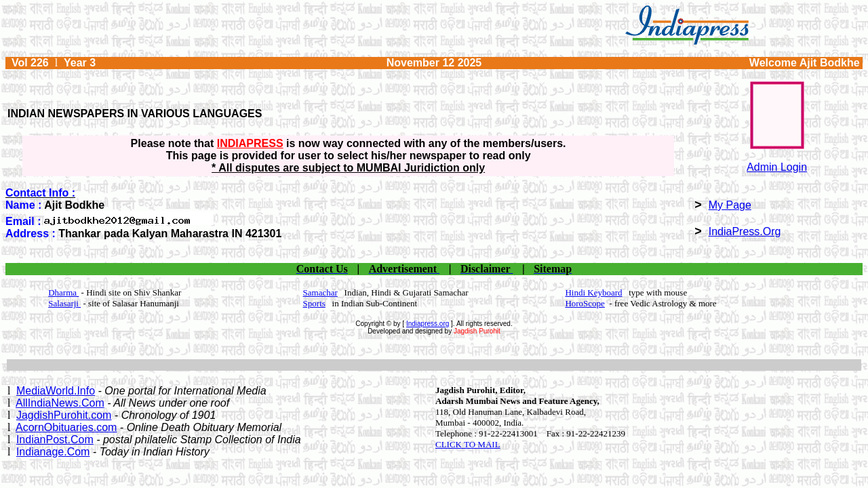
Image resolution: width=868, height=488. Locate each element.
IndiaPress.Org (745, 231)
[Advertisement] (434, 365)
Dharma (63, 292)
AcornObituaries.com (66, 427)
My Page (730, 205)
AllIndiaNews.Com (60, 403)
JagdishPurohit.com (64, 415)
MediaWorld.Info (56, 391)
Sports (314, 303)
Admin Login (777, 167)
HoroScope (585, 303)
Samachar (320, 292)
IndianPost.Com (55, 440)
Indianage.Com (53, 452)
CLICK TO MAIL (468, 444)
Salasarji (64, 303)
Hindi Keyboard (593, 292)
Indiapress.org (428, 324)
